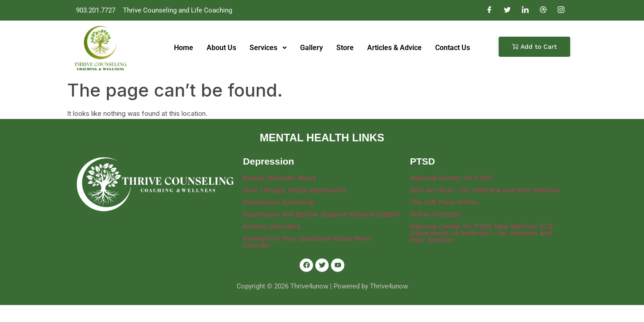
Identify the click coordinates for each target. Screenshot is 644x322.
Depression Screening (278, 202)
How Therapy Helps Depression (294, 190)
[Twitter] (507, 10)
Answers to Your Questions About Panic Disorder (307, 242)
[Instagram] (561, 10)
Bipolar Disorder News (280, 178)
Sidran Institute (435, 214)
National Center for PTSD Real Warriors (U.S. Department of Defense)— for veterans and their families (482, 233)
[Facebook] (489, 10)
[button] (534, 47)
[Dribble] (543, 10)
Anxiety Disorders (272, 226)
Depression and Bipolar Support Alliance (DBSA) (321, 214)
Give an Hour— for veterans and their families (485, 190)
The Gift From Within (444, 202)
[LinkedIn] (525, 10)
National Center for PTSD (451, 178)
